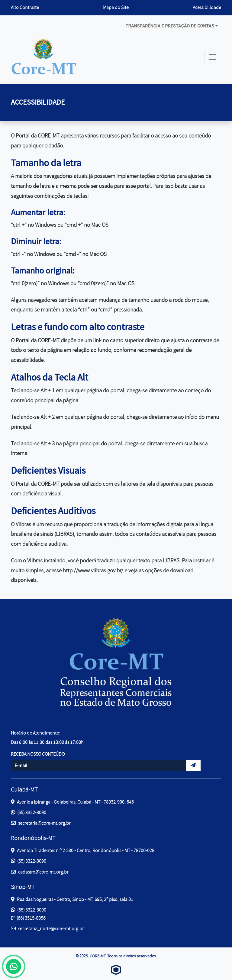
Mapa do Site (116, 8)
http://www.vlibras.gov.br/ (93, 571)
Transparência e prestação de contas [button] (170, 26)
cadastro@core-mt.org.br (40, 872)
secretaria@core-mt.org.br (41, 823)
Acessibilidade (207, 8)
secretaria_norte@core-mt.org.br (47, 928)
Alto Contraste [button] (25, 7)
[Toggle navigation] (213, 57)
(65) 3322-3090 (29, 813)
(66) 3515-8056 (28, 918)
